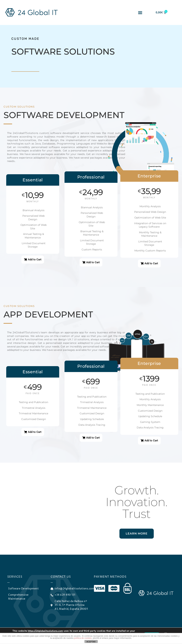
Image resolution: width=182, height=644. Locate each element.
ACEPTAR (91, 642)
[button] (140, 12)
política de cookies (83, 638)
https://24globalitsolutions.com (45, 631)
